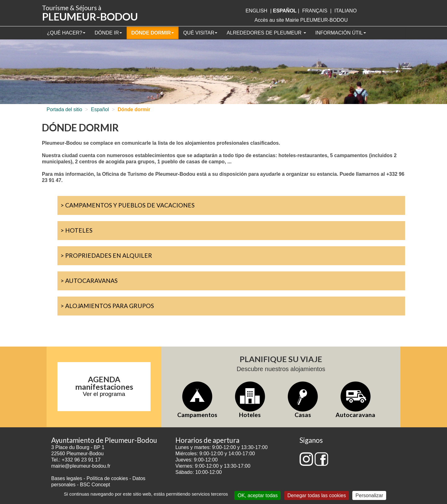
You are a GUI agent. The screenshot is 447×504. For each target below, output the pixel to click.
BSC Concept (95, 485)
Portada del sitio (64, 109)
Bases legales (67, 478)
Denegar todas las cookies (317, 495)
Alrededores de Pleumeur (266, 33)
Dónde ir (108, 33)
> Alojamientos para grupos (107, 306)
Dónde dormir (153, 33)
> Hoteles (77, 230)
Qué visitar (200, 33)
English (256, 11)
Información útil (341, 33)
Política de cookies (108, 478)
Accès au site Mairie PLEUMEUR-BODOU (301, 20)
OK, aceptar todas (257, 495)
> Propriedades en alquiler (106, 255)
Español (100, 109)
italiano (345, 11)
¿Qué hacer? (66, 33)
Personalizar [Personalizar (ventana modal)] (369, 495)
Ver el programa (104, 394)
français (315, 11)
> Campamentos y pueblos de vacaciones (128, 205)
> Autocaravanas (89, 281)
